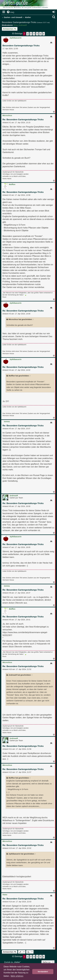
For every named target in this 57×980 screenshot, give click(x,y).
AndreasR (23, 25)
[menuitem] (10, 12)
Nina (16, 25)
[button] (44, 34)
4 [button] (34, 34)
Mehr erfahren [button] (17, 976)
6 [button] (40, 34)
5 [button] (37, 34)
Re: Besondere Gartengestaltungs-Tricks (23, 120)
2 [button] (28, 34)
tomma (7, 422)
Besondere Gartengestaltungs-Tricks (19, 22)
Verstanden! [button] (43, 972)
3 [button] (31, 34)
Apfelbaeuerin (16, 38)
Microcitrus (7, 115)
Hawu (5, 895)
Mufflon (12, 184)
